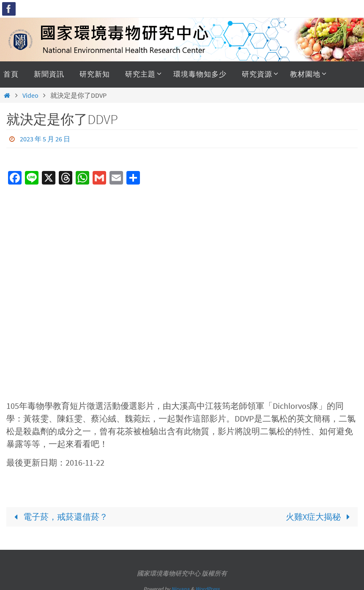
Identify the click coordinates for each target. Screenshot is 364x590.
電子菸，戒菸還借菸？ (59, 517)
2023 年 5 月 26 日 (45, 139)
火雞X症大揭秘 (320, 517)
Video (30, 95)
